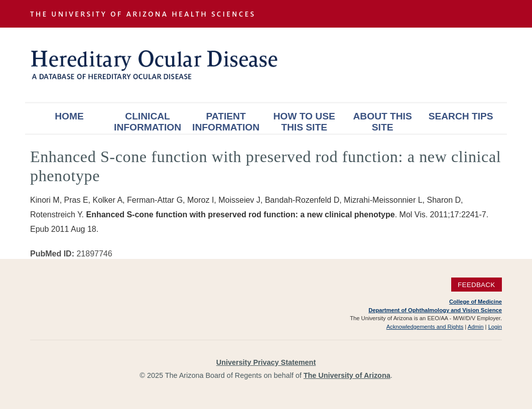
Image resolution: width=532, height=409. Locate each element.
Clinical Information (148, 122)
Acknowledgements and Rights (425, 327)
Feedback (477, 284)
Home (69, 116)
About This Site (383, 122)
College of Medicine (476, 302)
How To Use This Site (304, 122)
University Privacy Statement (266, 362)
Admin (476, 327)
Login (495, 327)
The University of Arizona (347, 375)
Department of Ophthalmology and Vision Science (435, 310)
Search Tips (461, 116)
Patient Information (226, 122)
